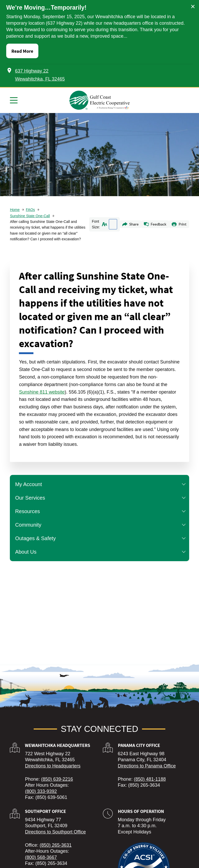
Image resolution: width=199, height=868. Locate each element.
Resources (101, 511)
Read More (22, 51)
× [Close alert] (193, 6)
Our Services (101, 498)
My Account (101, 484)
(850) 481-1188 (150, 779)
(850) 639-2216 (57, 779)
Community (101, 525)
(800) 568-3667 (41, 857)
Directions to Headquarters (53, 766)
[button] (184, 484)
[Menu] (14, 100)
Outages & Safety (101, 538)
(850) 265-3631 (56, 845)
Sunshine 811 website (42, 392)
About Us (101, 552)
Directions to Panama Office (147, 766)
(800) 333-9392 (41, 791)
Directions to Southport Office (55, 832)
